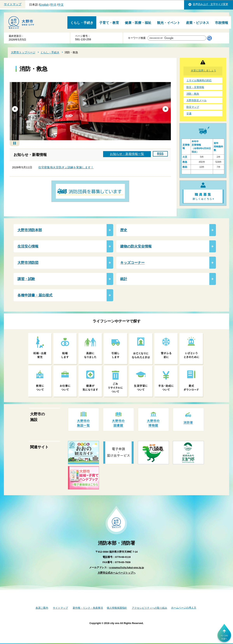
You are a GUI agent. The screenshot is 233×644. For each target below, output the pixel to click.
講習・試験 (26, 279)
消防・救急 (193, 94)
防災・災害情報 (195, 87)
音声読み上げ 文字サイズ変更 (210, 4)
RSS (160, 154)
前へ (15, 109)
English (44, 5)
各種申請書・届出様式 (35, 295)
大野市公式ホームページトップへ (117, 573)
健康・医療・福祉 (138, 23)
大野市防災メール (196, 100)
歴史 (124, 230)
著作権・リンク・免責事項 (88, 608)
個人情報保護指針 (117, 608)
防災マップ (193, 107)
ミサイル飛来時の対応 (199, 80)
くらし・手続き (82, 23)
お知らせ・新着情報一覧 (127, 154)
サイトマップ (13, 4)
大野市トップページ (23, 52)
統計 (124, 279)
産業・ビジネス (198, 23)
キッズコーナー (132, 263)
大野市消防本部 (30, 230)
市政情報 (222, 23)
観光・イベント (169, 23)
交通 (189, 114)
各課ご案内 (42, 608)
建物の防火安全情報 (136, 246)
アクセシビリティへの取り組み (150, 608)
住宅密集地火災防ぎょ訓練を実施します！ (66, 167)
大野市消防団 (28, 263)
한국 (53, 5)
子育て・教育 (109, 23)
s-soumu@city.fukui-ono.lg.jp (127, 567)
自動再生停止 (15, 143)
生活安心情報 (28, 246)
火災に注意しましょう (203, 71)
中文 (61, 5)
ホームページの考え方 (184, 608)
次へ (166, 109)
